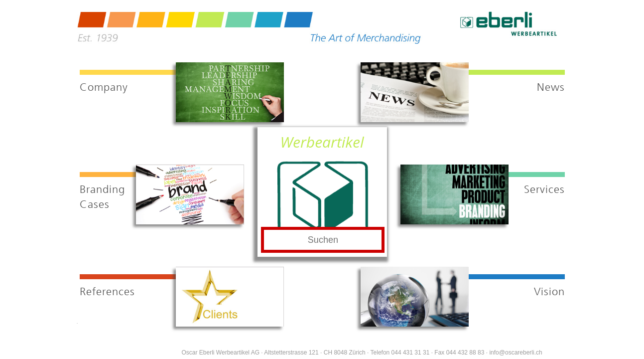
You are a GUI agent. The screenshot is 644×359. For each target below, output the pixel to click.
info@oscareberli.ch (515, 353)
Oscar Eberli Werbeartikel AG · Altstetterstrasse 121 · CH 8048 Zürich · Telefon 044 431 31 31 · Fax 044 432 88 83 (333, 353)
